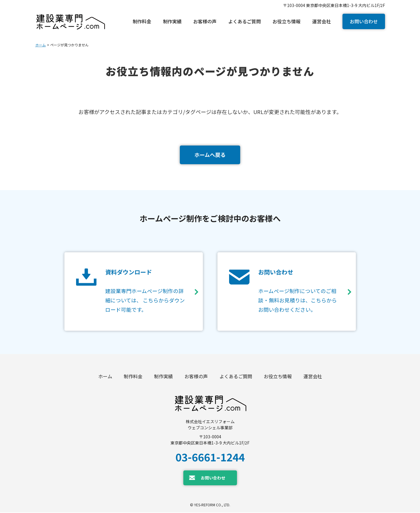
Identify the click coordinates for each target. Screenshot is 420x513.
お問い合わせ (364, 21)
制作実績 (164, 377)
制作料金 (133, 377)
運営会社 (313, 377)
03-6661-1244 (210, 457)
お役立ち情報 (278, 377)
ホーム (41, 45)
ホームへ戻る (210, 155)
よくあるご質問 (236, 377)
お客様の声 (196, 377)
